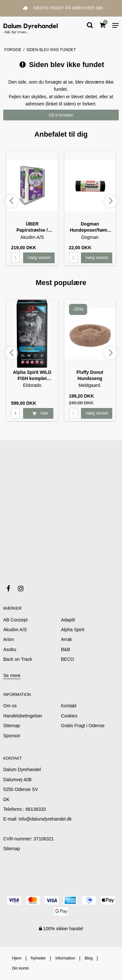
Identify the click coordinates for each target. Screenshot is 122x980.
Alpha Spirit (73, 630)
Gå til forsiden (61, 115)
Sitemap (12, 849)
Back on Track (18, 659)
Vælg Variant (39, 258)
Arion (9, 639)
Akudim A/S (15, 630)
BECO (68, 659)
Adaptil (68, 620)
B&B (66, 649)
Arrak (67, 639)
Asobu (10, 649)
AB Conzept (15, 620)
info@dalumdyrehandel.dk (45, 819)
